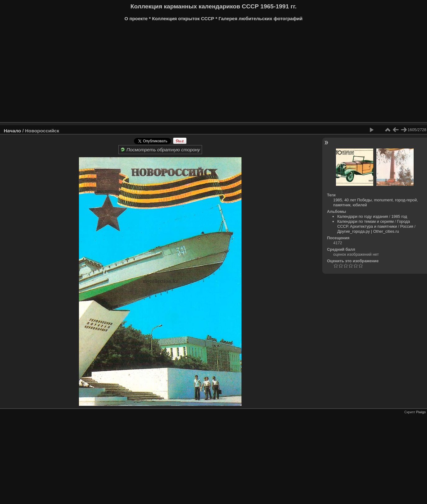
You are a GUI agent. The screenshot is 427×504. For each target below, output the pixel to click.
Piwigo (421, 412)
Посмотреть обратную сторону (160, 150)
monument (383, 200)
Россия (407, 226)
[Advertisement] (191, 74)
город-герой (406, 200)
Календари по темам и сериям (365, 221)
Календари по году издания (363, 216)
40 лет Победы (358, 200)
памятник (342, 205)
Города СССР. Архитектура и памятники (374, 224)
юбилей (360, 205)
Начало (12, 131)
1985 (337, 200)
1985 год (399, 216)
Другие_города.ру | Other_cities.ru (368, 231)
